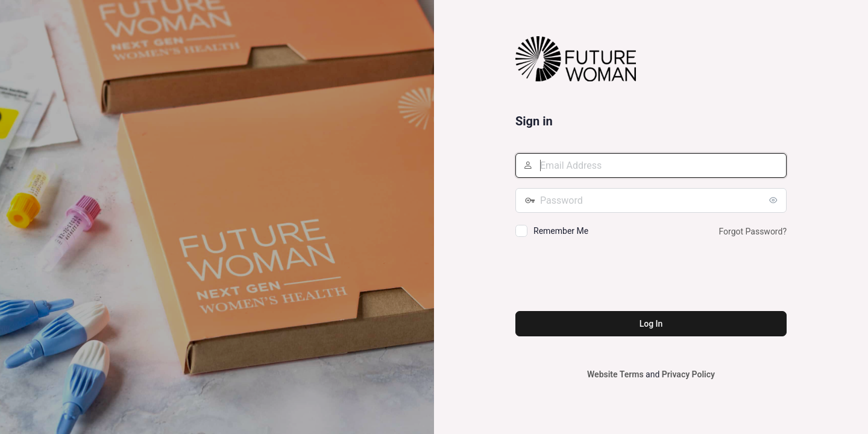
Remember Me (561, 231)
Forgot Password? (753, 231)
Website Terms (615, 374)
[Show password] (775, 200)
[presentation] (607, 276)
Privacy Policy (688, 374)
